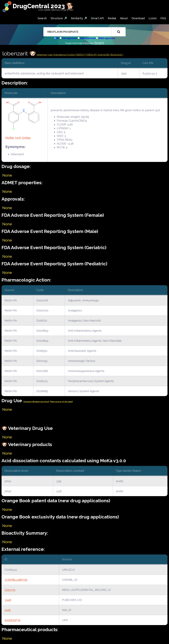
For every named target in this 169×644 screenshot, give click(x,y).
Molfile (10, 138)
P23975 (99, 43)
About (124, 18)
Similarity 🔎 (79, 18)
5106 (8, 610)
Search (42, 18)
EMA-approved (88, 38)
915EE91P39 (12, 620)
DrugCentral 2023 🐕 (43, 6)
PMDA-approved (107, 38)
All (58, 38)
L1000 (153, 18)
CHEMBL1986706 (16, 580)
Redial (112, 18)
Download (138, 18)
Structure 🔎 (59, 18)
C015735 (10, 590)
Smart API (97, 18)
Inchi (18, 138)
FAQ (163, 18)
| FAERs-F (80, 55)
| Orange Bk (103, 55)
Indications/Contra (64, 55)
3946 (8, 600)
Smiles (26, 138)
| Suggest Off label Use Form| (36, 402)
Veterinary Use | (45, 55)
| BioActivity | (116, 55)
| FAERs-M (91, 55)
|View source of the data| (61, 402)
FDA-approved (70, 38)
